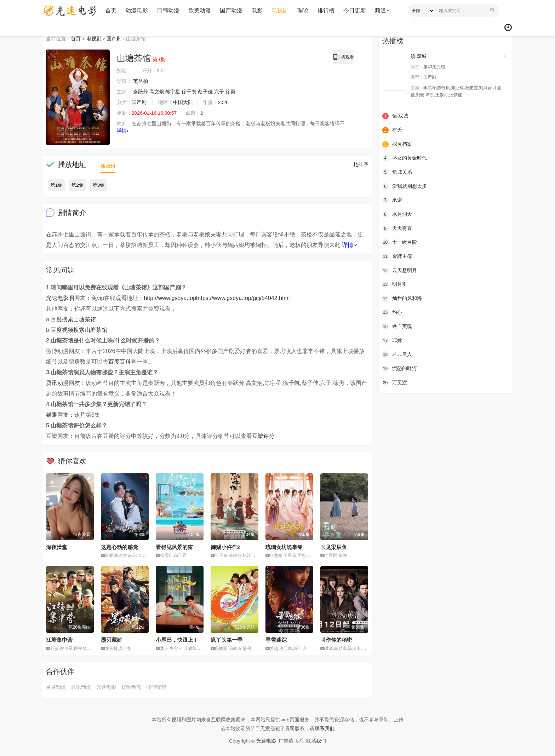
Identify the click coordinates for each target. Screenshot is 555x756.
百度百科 (120, 362)
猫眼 (52, 415)
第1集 (56, 185)
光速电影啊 (60, 298)
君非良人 (397, 354)
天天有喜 (397, 228)
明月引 (395, 284)
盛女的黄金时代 (405, 158)
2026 (224, 103)
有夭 (392, 130)
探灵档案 (397, 144)
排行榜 (325, 10)
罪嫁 (392, 340)
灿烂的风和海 (402, 298)
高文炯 (157, 92)
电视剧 (279, 10)
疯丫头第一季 (227, 640)
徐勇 (230, 92)
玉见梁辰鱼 (334, 547)
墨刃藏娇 (111, 640)
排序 (361, 165)
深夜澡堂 (57, 547)
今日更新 (354, 10)
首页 (110, 10)
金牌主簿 (397, 256)
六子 (219, 92)
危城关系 (397, 172)
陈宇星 (173, 92)
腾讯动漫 (57, 383)
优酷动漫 (131, 687)
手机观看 (344, 58)
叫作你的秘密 (336, 640)
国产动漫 (230, 10)
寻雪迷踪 (276, 640)
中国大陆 (183, 103)
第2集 (77, 185)
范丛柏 (141, 81)
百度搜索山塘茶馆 (73, 319)
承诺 (392, 200)
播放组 (108, 166)
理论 (302, 10)
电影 (256, 10)
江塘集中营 (59, 640)
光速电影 (106, 687)
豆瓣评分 (263, 436)
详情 (123, 131)
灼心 (392, 312)
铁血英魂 (397, 326)
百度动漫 (56, 687)
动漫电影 (136, 10)
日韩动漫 (167, 10)
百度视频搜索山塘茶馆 (79, 330)
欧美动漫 (199, 10)
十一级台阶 (400, 242)
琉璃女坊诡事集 (284, 547)
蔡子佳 (205, 92)
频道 (382, 10)
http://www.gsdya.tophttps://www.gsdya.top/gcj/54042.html (217, 298)
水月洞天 (397, 214)
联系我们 (325, 728)
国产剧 (114, 39)
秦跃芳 (141, 92)
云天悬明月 (400, 270)
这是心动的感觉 (119, 547)
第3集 (99, 185)
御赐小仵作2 (225, 547)
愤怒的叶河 (400, 368)
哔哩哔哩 (156, 687)
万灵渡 (395, 382)
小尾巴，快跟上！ (177, 640)
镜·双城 (419, 56)
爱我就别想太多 (405, 186)
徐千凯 (189, 92)
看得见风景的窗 (174, 547)
